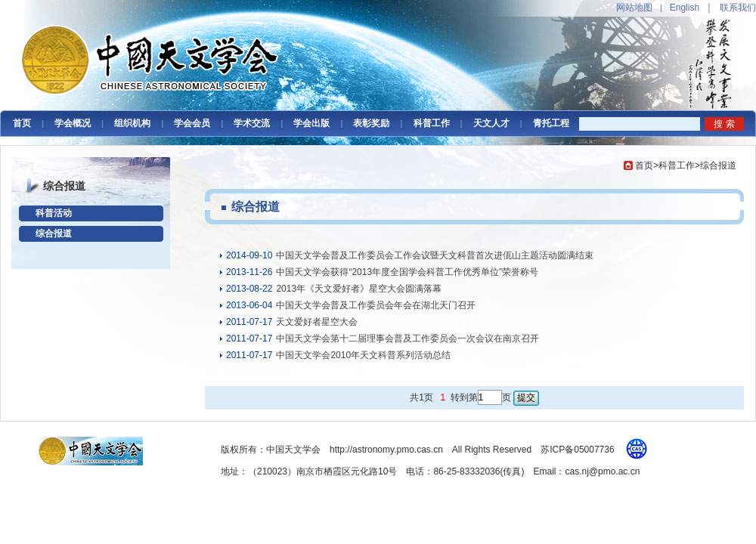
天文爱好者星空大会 (317, 322)
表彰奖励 (371, 123)
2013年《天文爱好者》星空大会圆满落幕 (359, 289)
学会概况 (73, 123)
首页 (22, 123)
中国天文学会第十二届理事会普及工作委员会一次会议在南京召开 (407, 338)
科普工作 (432, 123)
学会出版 (311, 123)
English (685, 8)
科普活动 (54, 213)
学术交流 (252, 123)
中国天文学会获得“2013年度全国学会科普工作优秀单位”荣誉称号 (407, 272)
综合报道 (54, 233)
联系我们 (738, 8)
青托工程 (551, 123)
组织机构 (132, 123)
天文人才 (491, 123)
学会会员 (192, 123)
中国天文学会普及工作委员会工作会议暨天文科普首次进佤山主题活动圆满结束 (435, 255)
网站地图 (634, 8)
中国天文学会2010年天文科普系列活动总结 (363, 355)
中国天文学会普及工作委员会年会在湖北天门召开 (376, 305)
